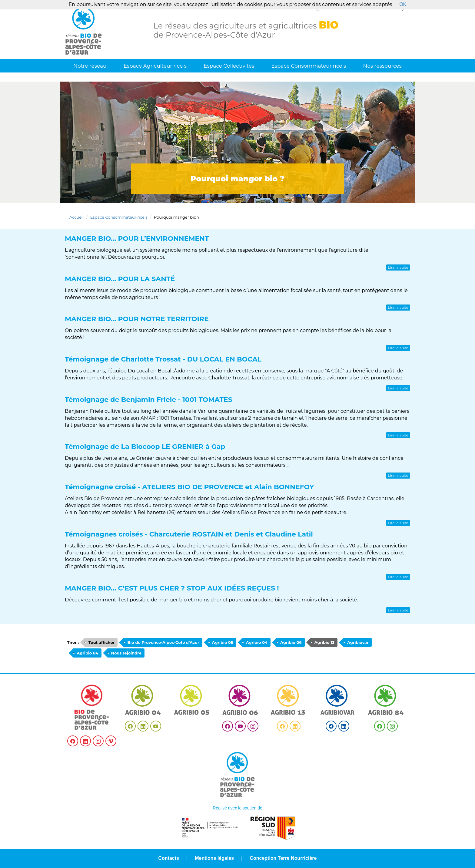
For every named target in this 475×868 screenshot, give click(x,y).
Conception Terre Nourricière (283, 858)
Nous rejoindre (126, 653)
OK (403, 4)
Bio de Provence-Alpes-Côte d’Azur (163, 642)
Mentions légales (214, 858)
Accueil (76, 217)
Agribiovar (358, 642)
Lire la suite (398, 267)
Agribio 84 (88, 653)
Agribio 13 (324, 642)
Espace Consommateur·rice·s (309, 66)
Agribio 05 (223, 642)
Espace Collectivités (229, 66)
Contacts (169, 858)
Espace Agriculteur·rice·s (155, 66)
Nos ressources (382, 66)
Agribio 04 (257, 642)
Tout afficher (102, 642)
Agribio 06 (291, 642)
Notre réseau (90, 66)
